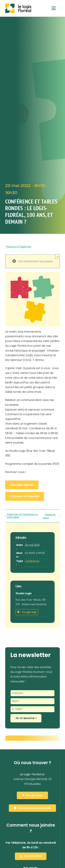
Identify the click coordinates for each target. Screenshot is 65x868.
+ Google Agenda (22, 485)
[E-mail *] (32, 709)
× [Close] (58, 257)
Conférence (32, 561)
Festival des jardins (49, 516)
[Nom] (32, 701)
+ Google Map (28, 612)
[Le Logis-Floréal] (18, 5)
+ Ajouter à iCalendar (25, 496)
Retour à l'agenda (19, 247)
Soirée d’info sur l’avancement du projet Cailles (22, 516)
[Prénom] (32, 693)
